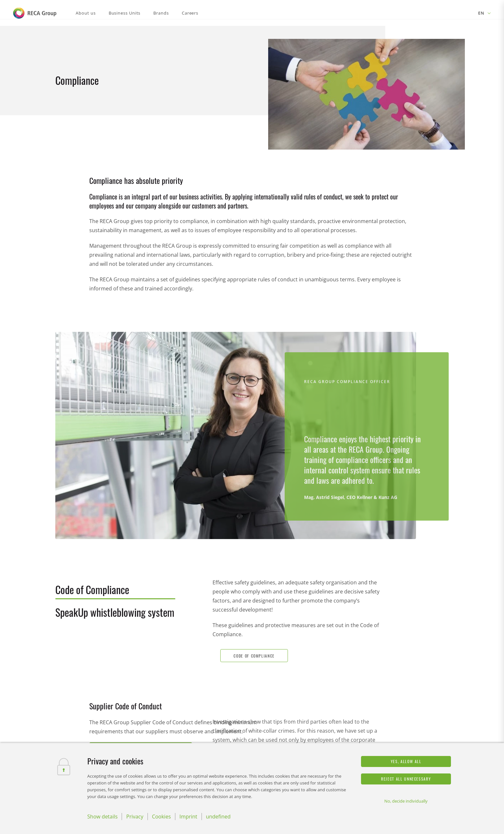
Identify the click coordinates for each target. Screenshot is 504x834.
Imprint (188, 817)
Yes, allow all (406, 761)
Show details (103, 817)
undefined (218, 817)
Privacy (135, 817)
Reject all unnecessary (406, 779)
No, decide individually (406, 801)
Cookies (161, 817)
